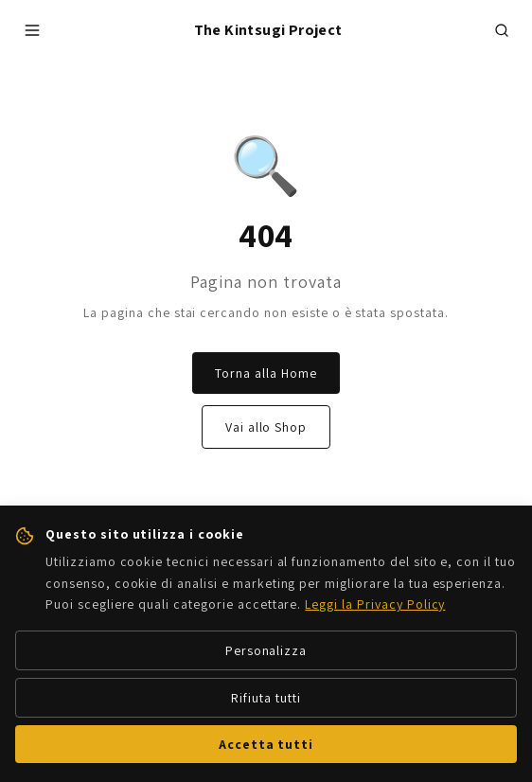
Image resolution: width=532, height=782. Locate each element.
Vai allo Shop (266, 427)
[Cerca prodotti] (502, 30)
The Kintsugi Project (268, 30)
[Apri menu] (32, 30)
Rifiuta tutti (266, 698)
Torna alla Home (266, 373)
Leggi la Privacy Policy (375, 604)
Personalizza (266, 650)
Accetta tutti (266, 744)
